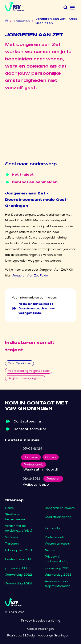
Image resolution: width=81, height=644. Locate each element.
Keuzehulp (52, 528)
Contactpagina (27, 421)
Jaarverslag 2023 (58, 575)
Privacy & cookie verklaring (41, 621)
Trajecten (22, 21)
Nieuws (50, 550)
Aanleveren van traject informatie (58, 583)
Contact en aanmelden (31, 182)
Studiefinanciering (58, 517)
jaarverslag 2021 (57, 568)
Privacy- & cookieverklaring (57, 559)
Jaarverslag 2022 (19, 575)
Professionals (54, 537)
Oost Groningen (19, 363)
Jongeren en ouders (60, 508)
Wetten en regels (57, 544)
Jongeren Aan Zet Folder (31, 275)
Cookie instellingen (40, 629)
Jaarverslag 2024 (18, 583)
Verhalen (11, 537)
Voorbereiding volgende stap (29, 371)
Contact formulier (30, 429)
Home (9, 508)
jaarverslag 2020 (18, 568)
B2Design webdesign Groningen (46, 635)
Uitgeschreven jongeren (25, 378)
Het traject (19, 175)
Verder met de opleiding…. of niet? (19, 528)
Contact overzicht (18, 559)
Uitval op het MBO (19, 550)
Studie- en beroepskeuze (15, 517)
